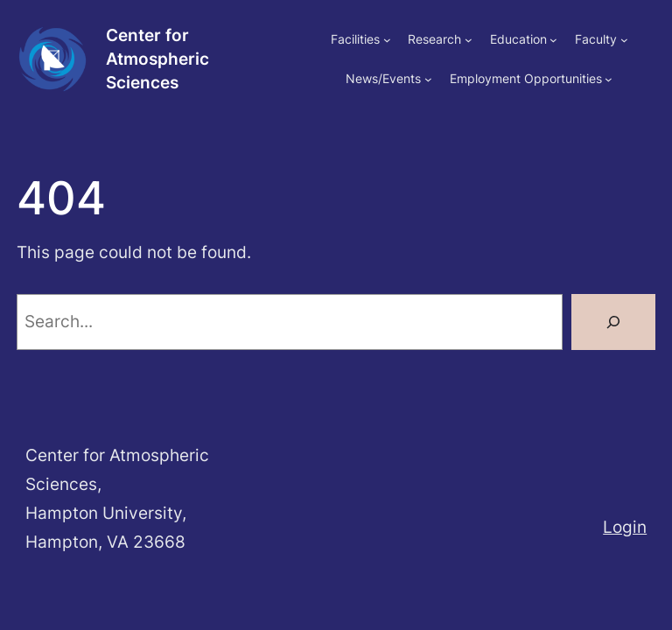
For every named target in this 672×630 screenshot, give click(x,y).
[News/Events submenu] (428, 78)
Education (518, 39)
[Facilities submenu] (387, 40)
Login (625, 527)
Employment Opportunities (526, 78)
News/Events (383, 78)
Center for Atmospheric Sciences (157, 59)
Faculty (596, 39)
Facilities (355, 39)
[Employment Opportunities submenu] (609, 78)
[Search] (613, 322)
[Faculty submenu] (624, 40)
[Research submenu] (469, 40)
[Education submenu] (553, 40)
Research (434, 39)
